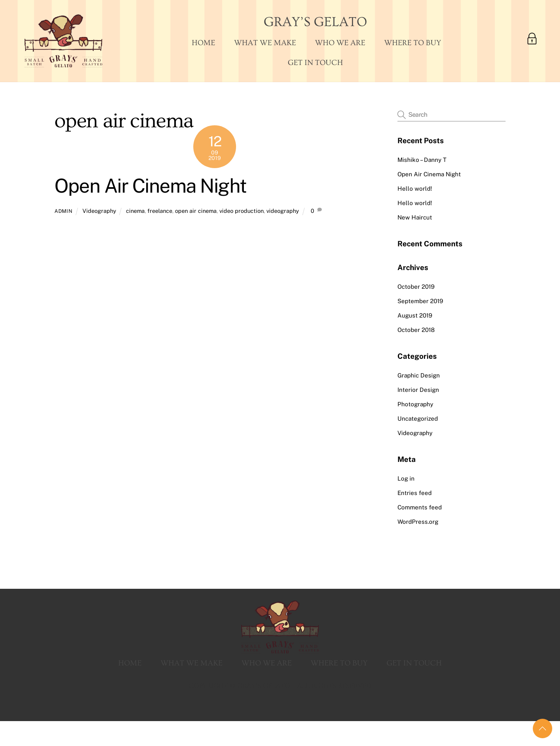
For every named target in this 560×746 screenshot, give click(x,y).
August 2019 (415, 315)
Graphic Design (419, 375)
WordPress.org (418, 522)
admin (63, 211)
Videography (99, 211)
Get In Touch (315, 63)
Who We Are (340, 43)
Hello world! (415, 189)
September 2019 (420, 301)
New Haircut (415, 217)
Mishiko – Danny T (422, 160)
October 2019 (416, 287)
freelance (160, 211)
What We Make (265, 43)
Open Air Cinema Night (150, 186)
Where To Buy (413, 43)
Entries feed (415, 493)
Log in (406, 478)
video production (241, 211)
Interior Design (418, 390)
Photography (415, 404)
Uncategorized (418, 419)
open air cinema (196, 211)
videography (283, 211)
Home (203, 43)
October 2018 (416, 330)
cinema (135, 211)
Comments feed (420, 507)
